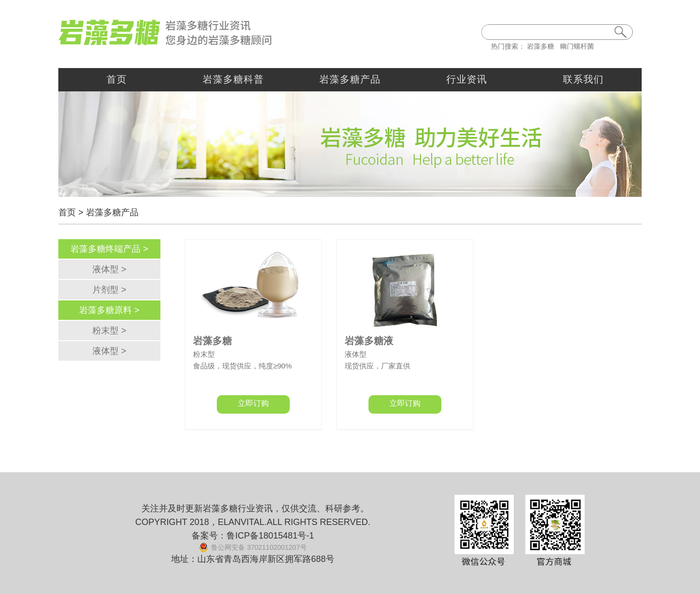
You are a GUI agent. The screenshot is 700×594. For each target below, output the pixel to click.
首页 (117, 79)
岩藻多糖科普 (233, 79)
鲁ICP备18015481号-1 (270, 536)
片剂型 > (109, 290)
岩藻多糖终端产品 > (109, 249)
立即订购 (253, 403)
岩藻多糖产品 (350, 79)
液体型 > (109, 269)
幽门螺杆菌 (577, 46)
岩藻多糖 (541, 46)
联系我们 (583, 79)
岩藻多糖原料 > (109, 310)
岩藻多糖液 (369, 341)
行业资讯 (467, 79)
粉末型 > (109, 331)
